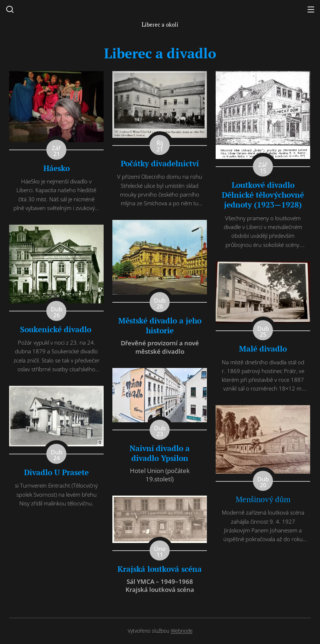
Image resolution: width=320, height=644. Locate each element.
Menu (311, 9)
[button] (10, 9)
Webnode (182, 631)
